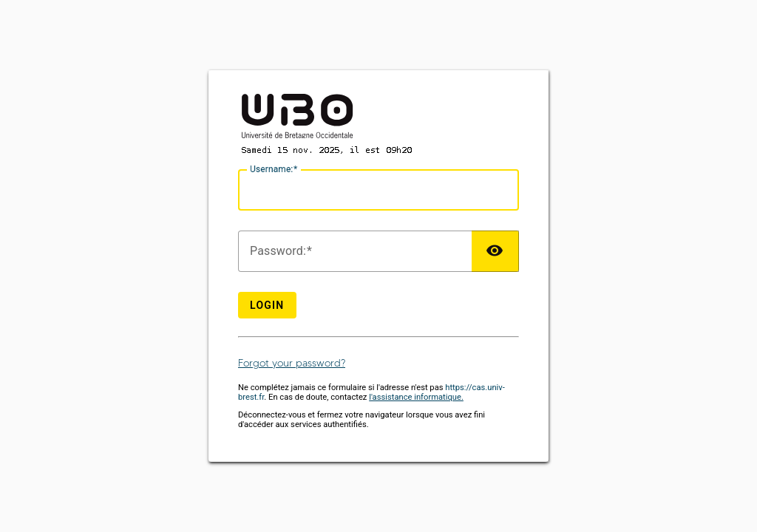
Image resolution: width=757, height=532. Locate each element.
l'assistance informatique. (416, 397)
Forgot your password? (292, 363)
